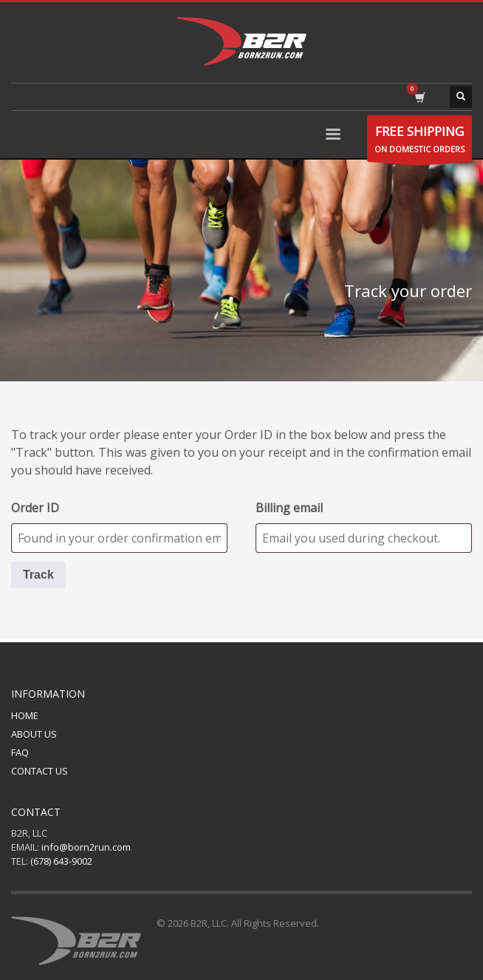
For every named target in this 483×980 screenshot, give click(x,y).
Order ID (35, 508)
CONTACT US (40, 771)
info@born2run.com (86, 847)
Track (38, 575)
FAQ (20, 752)
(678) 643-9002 (61, 861)
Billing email (289, 508)
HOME (25, 715)
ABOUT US (34, 734)
